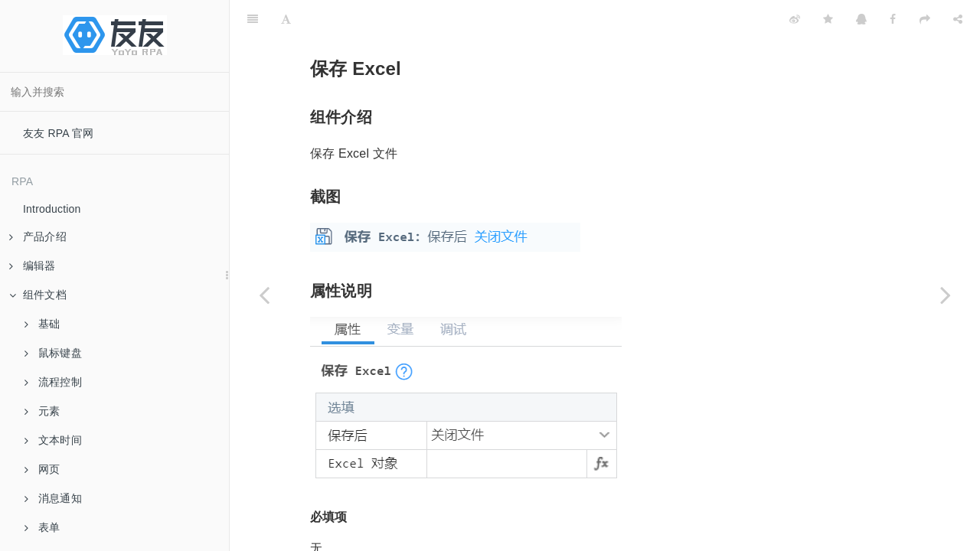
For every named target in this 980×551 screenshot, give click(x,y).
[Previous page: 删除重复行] (264, 295)
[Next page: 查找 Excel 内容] (946, 295)
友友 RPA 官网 (59, 133)
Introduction (52, 209)
